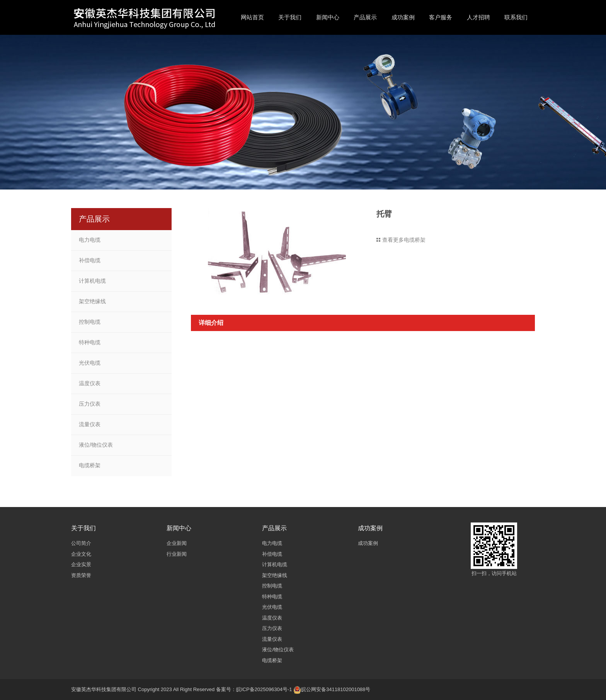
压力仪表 (90, 404)
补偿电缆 (90, 260)
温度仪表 (90, 383)
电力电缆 (90, 240)
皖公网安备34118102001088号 (336, 689)
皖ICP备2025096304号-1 (264, 689)
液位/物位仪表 (96, 445)
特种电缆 (90, 342)
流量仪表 (90, 424)
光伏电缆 (90, 363)
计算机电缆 (92, 281)
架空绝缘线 (92, 301)
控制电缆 (90, 322)
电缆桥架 (90, 465)
